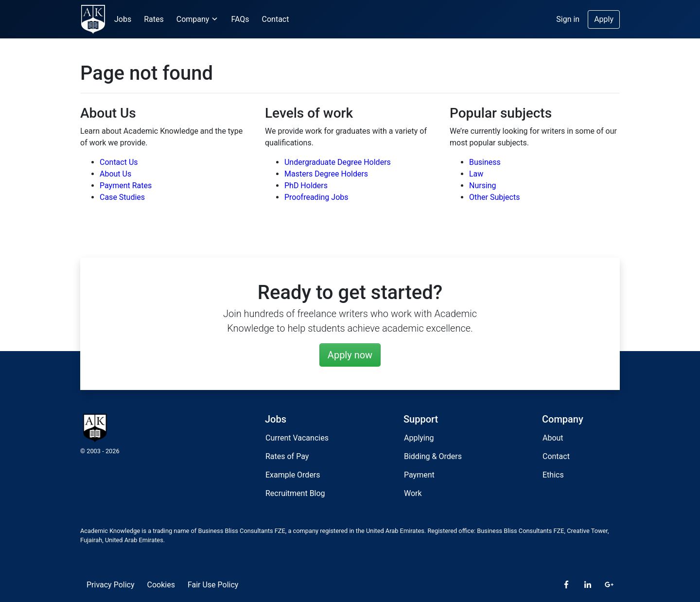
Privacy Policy (111, 585)
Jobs (123, 19)
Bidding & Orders (433, 456)
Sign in (568, 19)
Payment (419, 475)
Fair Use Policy (213, 585)
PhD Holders (306, 186)
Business (485, 162)
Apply (604, 19)
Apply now (350, 355)
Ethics (553, 475)
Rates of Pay (287, 456)
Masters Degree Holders (326, 174)
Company (198, 19)
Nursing (483, 186)
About (553, 438)
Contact (276, 19)
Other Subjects (494, 197)
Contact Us (119, 162)
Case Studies (122, 197)
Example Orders (293, 475)
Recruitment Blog (295, 493)
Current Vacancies (297, 438)
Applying (419, 438)
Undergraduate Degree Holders (338, 162)
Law (476, 174)
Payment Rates (126, 186)
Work (413, 493)
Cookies (161, 585)
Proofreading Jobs (316, 197)
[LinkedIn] (588, 585)
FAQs (240, 19)
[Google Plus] (609, 585)
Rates (154, 19)
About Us (115, 174)
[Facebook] (566, 585)
